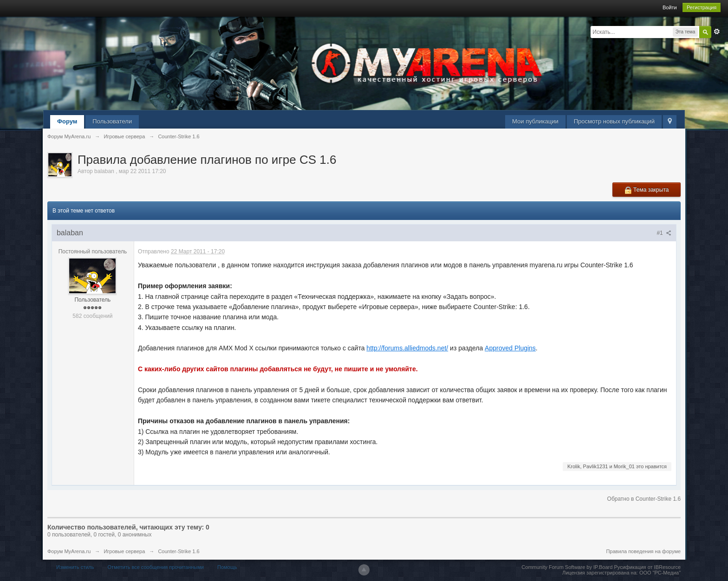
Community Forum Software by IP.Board (567, 567)
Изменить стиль (75, 567)
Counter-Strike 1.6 (179, 551)
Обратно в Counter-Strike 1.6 (644, 499)
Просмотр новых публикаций (614, 121)
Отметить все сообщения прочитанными (156, 567)
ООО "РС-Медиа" (660, 573)
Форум (67, 121)
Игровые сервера (124, 551)
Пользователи (112, 121)
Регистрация (702, 7)
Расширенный (717, 32)
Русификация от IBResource (647, 567)
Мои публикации (535, 121)
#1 (664, 233)
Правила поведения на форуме (643, 551)
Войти (670, 7)
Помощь (227, 567)
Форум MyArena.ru (69, 551)
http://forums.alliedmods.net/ (407, 348)
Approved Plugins (510, 348)
